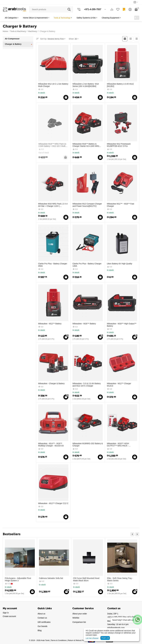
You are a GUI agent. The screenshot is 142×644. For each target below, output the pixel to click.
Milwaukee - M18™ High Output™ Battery (122, 324)
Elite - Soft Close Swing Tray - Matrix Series (120, 579)
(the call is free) (122, 617)
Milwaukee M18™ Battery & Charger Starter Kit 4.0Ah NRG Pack (86, 145)
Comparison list (79, 622)
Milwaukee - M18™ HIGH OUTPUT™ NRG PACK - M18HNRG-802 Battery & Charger (122, 444)
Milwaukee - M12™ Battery (50, 323)
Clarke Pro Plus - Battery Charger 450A (53, 265)
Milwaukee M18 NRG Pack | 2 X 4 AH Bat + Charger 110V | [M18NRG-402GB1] (53, 205)
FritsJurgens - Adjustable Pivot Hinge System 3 (18, 579)
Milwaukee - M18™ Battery (84, 323)
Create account (9, 616)
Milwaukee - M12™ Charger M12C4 (119, 384)
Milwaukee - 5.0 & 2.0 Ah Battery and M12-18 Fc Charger (87, 384)
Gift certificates (44, 622)
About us (41, 614)
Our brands (42, 626)
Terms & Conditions (59, 640)
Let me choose (92, 638)
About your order (80, 614)
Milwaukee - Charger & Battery (51, 383)
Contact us (42, 618)
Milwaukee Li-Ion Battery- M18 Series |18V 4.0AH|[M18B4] (86, 85)
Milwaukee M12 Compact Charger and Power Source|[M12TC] (87, 205)
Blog (40, 630)
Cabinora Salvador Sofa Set (51, 578)
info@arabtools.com (116, 628)
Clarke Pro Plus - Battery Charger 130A (87, 265)
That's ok (105, 638)
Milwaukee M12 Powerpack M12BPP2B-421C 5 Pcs (119, 145)
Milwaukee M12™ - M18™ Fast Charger (121, 205)
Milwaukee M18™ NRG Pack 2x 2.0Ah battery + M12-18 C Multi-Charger (52, 145)
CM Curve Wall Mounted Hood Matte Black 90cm (86, 579)
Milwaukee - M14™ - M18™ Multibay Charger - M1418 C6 (51, 444)
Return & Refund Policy (77, 640)
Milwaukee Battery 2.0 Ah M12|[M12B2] (120, 85)
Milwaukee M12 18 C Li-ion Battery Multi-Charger (53, 85)
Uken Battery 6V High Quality (120, 263)
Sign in (6, 613)
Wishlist (76, 618)
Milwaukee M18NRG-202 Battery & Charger (88, 444)
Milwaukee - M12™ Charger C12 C (53, 503)
